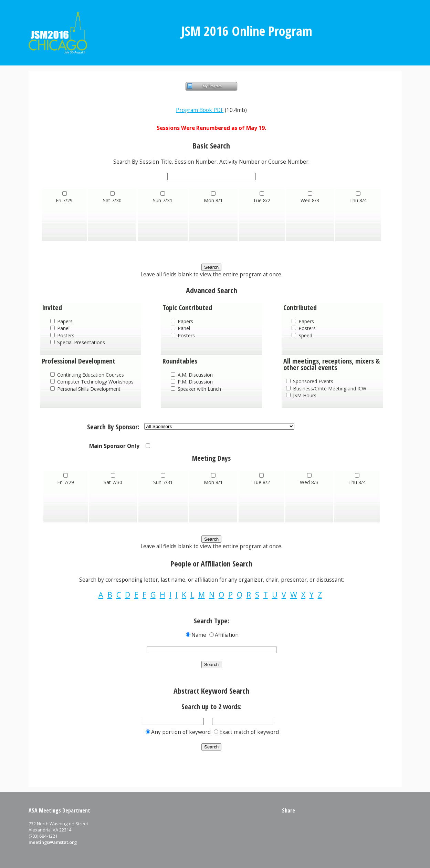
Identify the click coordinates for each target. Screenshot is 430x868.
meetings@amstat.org (53, 842)
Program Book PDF (200, 110)
